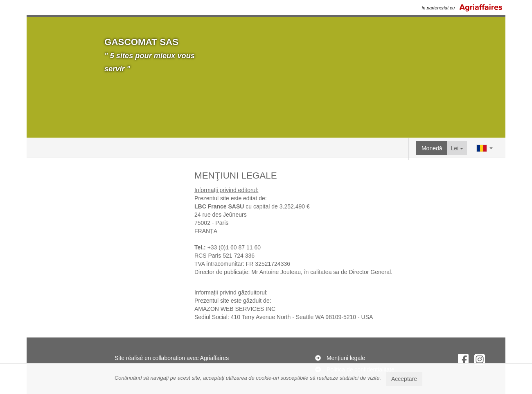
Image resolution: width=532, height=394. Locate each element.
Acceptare (404, 379)
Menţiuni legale (346, 358)
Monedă (432, 148)
